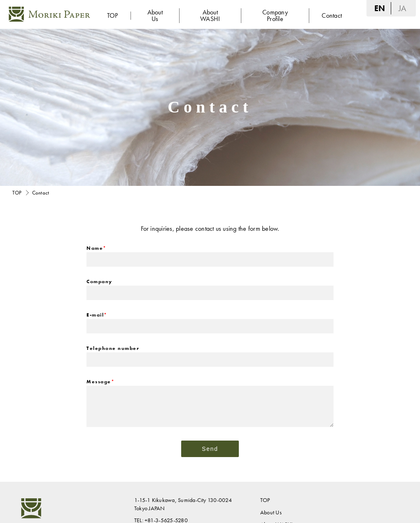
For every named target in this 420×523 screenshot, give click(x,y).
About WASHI (210, 16)
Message (100, 382)
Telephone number (113, 348)
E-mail (97, 315)
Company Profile (275, 16)
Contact (332, 16)
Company (99, 281)
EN (380, 8)
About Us (155, 16)
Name (97, 248)
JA (402, 8)
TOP (113, 16)
